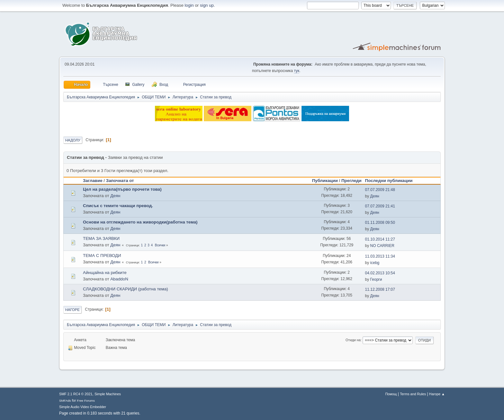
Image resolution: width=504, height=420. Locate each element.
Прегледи (351, 181)
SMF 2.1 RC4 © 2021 (76, 394)
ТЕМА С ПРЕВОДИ (102, 256)
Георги (376, 279)
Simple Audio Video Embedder (83, 407)
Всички (160, 245)
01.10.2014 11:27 (380, 239)
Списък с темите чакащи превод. (118, 206)
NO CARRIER (382, 246)
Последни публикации (392, 181)
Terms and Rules (413, 394)
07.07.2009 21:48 (380, 190)
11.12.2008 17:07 (380, 289)
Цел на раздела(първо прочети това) (122, 189)
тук (297, 71)
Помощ (391, 394)
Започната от (120, 181)
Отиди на (353, 340)
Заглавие (93, 181)
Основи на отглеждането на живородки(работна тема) (140, 222)
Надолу (73, 140)
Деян (115, 196)
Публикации (325, 181)
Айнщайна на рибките (105, 273)
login (189, 5)
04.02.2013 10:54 (380, 273)
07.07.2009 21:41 (380, 206)
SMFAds (65, 401)
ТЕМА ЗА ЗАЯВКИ (101, 238)
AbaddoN (119, 279)
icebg (375, 263)
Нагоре (72, 310)
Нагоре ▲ (437, 394)
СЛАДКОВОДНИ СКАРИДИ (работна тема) (126, 289)
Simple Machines (108, 394)
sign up (207, 5)
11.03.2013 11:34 (380, 256)
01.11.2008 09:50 (380, 223)
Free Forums (86, 401)
